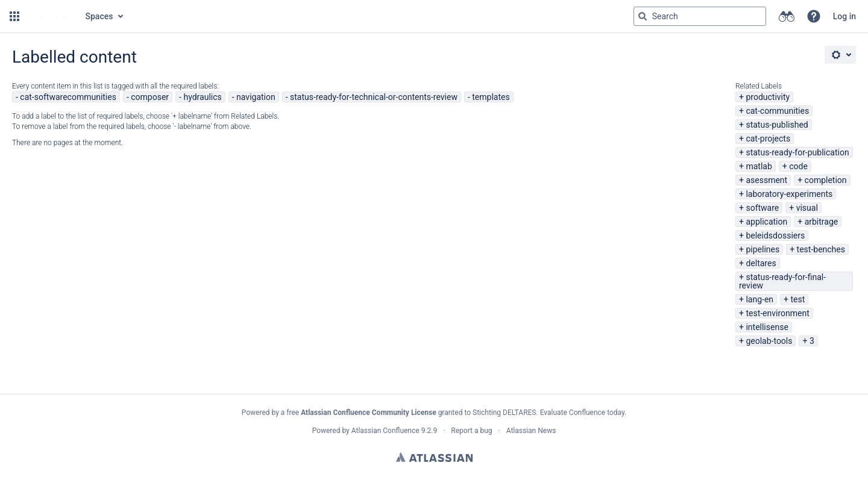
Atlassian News (531, 431)
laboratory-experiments (789, 194)
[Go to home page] (51, 16)
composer (150, 97)
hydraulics (202, 97)
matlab (759, 166)
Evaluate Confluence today (582, 413)
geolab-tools (769, 341)
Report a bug (471, 431)
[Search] (643, 16)
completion (826, 180)
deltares (761, 263)
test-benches (821, 249)
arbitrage (822, 222)
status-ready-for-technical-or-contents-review (374, 97)
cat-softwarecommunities (68, 97)
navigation (256, 97)
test (797, 299)
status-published (777, 125)
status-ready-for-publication (797, 152)
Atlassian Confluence (385, 431)
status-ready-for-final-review (782, 281)
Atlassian (434, 457)
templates (491, 97)
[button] (14, 16)
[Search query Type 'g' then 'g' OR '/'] (700, 16)
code (798, 166)
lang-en (759, 299)
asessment (766, 180)
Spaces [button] (99, 16)
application (766, 222)
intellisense (767, 327)
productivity (768, 97)
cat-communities (777, 111)
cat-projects (768, 139)
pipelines (763, 249)
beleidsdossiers (775, 235)
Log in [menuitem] (844, 16)
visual (807, 208)
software (762, 208)
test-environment (777, 313)
